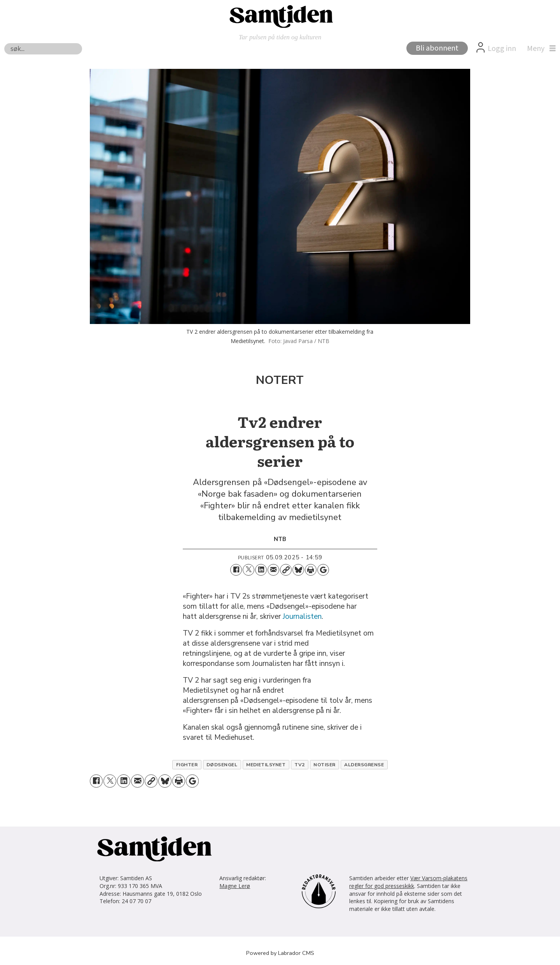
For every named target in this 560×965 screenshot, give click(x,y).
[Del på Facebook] (236, 570)
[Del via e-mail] (273, 570)
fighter (187, 765)
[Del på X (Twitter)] (248, 570)
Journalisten (302, 616)
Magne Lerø (235, 886)
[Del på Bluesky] (298, 570)
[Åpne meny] (539, 49)
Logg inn (502, 49)
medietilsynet (266, 765)
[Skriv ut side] (311, 570)
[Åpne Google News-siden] (323, 570)
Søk (4, 43)
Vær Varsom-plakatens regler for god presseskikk (408, 882)
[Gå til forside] (280, 16)
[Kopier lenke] (286, 570)
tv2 (299, 765)
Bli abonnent (437, 48)
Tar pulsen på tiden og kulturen (280, 37)
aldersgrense (364, 765)
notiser (324, 765)
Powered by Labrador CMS (280, 953)
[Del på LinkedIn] (261, 570)
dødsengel (222, 765)
